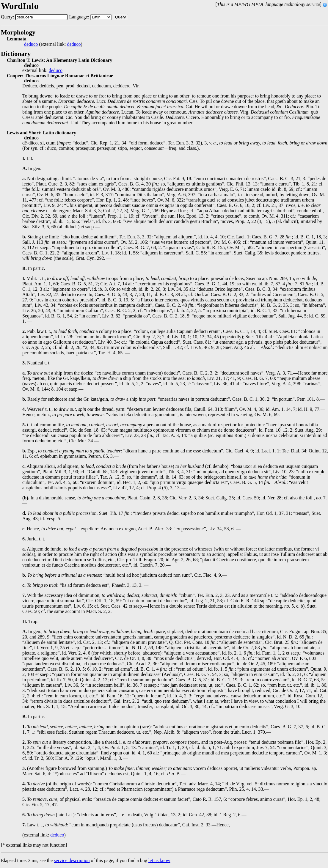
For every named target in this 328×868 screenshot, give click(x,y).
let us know (159, 860)
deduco (31, 44)
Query (120, 17)
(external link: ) (53, 44)
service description (72, 860)
